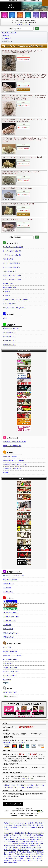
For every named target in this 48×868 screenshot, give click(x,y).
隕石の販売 (6, 296)
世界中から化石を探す (10, 580)
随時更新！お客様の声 (10, 651)
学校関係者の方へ (9, 584)
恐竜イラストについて (10, 692)
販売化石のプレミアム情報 (15, 858)
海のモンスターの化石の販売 (12, 275)
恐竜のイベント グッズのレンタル (15, 823)
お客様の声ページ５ (9, 345)
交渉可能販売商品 (24, 850)
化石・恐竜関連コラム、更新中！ (14, 460)
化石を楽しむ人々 (9, 637)
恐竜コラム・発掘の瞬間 (26, 852)
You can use (7, 680)
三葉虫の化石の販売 (9, 271)
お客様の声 (13, 852)
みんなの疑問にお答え (10, 659)
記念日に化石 (37, 848)
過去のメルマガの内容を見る (12, 446)
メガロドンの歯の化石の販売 (12, 279)
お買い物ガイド (8, 663)
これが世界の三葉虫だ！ (11, 613)
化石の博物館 (7, 625)
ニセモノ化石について (19, 860)
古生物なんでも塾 (9, 785)
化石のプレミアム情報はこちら (28, 787)
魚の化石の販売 (8, 283)
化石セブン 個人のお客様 (16, 856)
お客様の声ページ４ (9, 341)
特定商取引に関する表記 (11, 672)
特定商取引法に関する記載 (30, 844)
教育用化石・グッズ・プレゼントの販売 (16, 300)
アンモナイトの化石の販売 (11, 263)
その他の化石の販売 (9, 287)
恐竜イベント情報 (10, 850)
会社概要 (6, 473)
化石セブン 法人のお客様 (34, 856)
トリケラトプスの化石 (24, 835)
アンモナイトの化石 (15, 837)
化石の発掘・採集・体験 (11, 617)
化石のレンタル (8, 592)
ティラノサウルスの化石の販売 (13, 247)
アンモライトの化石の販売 (11, 267)
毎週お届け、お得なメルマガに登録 (14, 442)
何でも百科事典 (8, 629)
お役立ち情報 (16, 846)
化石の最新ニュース (9, 621)
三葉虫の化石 (19, 833)
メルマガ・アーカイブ (10, 676)
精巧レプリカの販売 (9, 304)
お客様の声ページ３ (9, 337)
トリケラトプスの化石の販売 (12, 251)
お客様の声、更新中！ (10, 456)
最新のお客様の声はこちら (11, 329)
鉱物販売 (27, 841)
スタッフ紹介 (7, 647)
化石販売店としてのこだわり (12, 469)
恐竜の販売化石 (8, 259)
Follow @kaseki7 (13, 804)
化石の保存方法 (26, 848)
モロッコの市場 (33, 860)
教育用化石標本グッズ (16, 841)
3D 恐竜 (30, 823)
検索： (11, 29)
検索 (37, 29)
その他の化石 (31, 839)
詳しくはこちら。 (29, 778)
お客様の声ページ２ (9, 333)
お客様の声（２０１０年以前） (13, 655)
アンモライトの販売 (29, 837)
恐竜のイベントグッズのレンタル (14, 576)
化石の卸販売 (7, 588)
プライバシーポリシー (10, 668)
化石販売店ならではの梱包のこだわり (15, 464)
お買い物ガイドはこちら (24, 24)
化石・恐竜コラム (14, 848)
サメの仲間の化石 (20, 839)
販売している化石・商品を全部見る (14, 308)
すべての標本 (9, 833)
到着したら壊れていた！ (11, 633)
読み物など (25, 846)
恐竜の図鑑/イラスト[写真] (25, 785)
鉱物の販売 (6, 292)
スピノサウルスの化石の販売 (12, 255)
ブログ (5, 318)
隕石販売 (34, 841)
